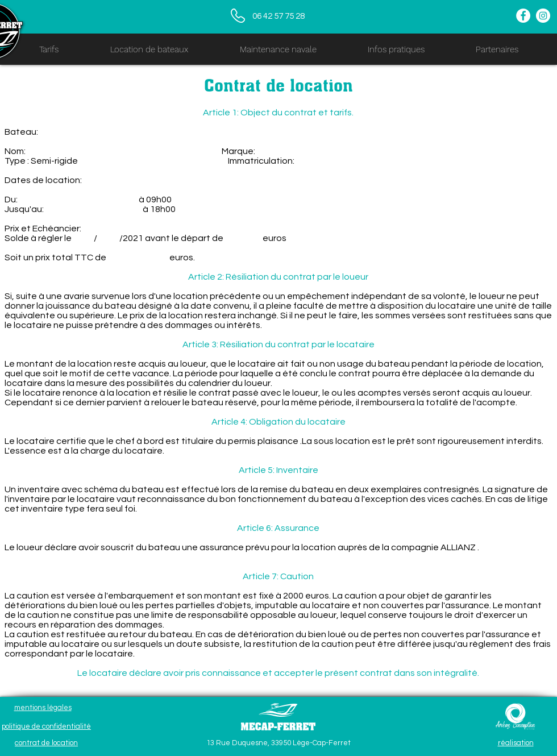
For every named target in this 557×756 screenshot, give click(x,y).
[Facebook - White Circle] (523, 16)
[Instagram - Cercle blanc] (543, 16)
